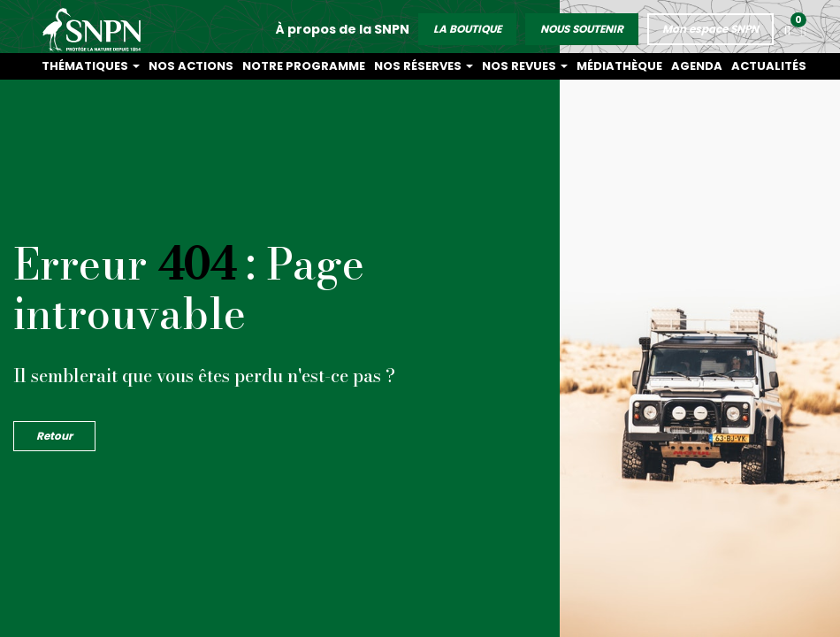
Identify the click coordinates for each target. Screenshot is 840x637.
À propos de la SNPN (344, 26)
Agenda (720, 66)
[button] (803, 29)
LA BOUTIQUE (469, 25)
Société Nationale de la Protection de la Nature (95, 27)
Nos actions (305, 66)
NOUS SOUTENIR (584, 25)
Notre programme (397, 66)
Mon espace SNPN (712, 25)
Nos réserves (495, 66)
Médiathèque (657, 66)
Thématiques (224, 66)
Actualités (778, 66)
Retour (54, 436)
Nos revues (579, 66)
